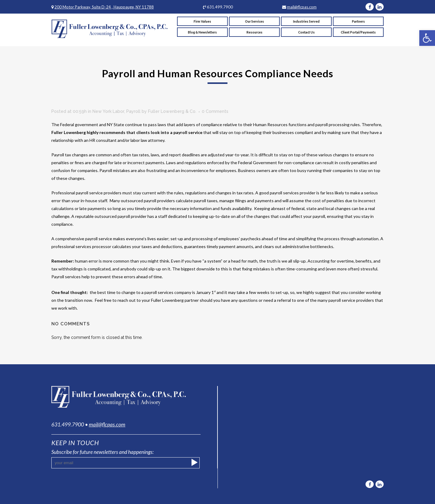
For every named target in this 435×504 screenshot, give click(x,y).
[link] (427, 38)
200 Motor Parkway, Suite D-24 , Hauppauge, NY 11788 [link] (104, 7)
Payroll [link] (133, 111)
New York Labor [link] (108, 111)
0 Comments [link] (215, 111)
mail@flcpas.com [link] (302, 7)
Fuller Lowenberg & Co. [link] (172, 111)
